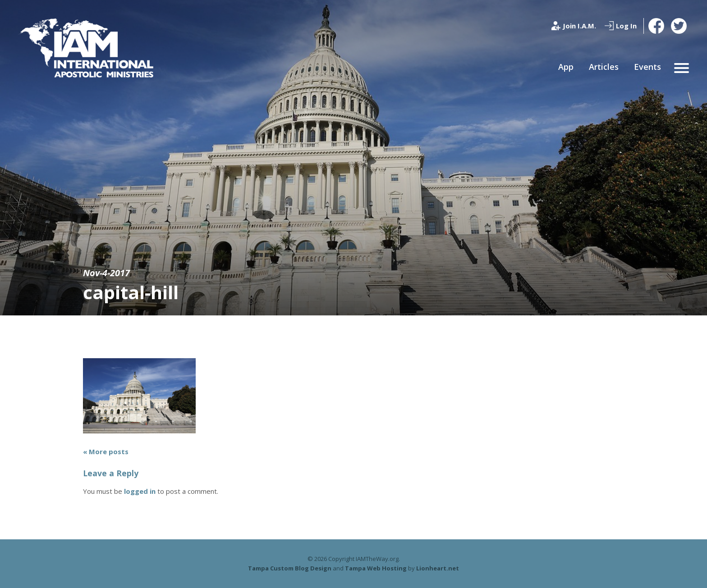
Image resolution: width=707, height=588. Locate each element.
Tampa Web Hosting (376, 568)
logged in (140, 491)
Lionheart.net (438, 568)
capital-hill (131, 292)
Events (647, 67)
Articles (604, 67)
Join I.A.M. (579, 26)
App (566, 67)
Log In (626, 26)
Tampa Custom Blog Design (290, 568)
